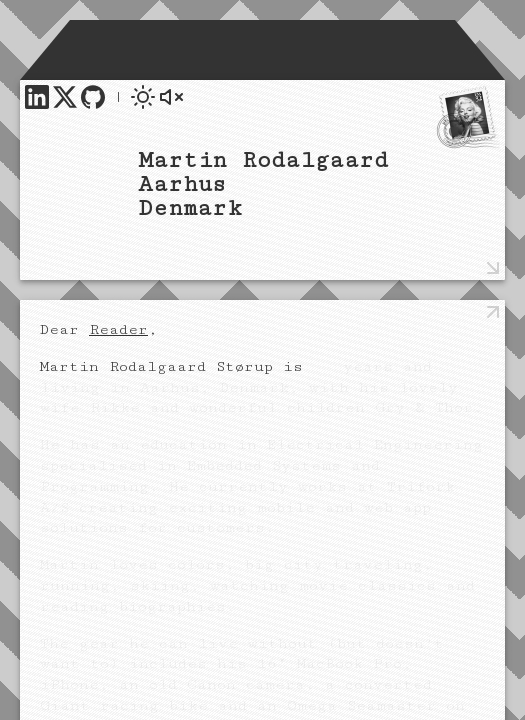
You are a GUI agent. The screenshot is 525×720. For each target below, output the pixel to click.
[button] (143, 97)
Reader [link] (118, 329)
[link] (37, 97)
